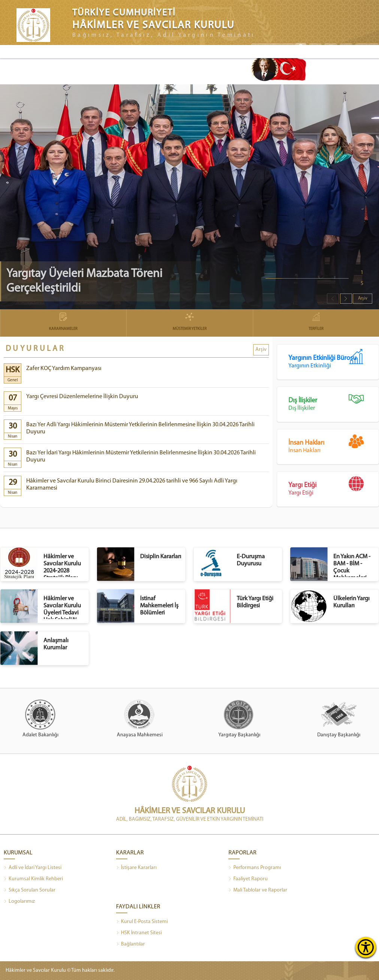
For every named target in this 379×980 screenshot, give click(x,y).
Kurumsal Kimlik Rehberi (33, 879)
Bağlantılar (131, 944)
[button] (346, 299)
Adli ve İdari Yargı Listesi (33, 868)
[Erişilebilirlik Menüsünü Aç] (366, 947)
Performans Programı (255, 868)
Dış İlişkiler (333, 401)
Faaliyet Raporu (248, 879)
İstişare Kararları (136, 868)
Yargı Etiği (333, 486)
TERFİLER (316, 322)
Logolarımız (19, 902)
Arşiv (363, 298)
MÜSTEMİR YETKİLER (189, 322)
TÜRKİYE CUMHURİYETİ (124, 13)
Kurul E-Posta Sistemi (142, 922)
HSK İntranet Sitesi (139, 933)
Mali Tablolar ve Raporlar (258, 890)
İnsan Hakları (333, 444)
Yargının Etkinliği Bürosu (333, 359)
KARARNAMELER (63, 322)
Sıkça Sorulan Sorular (30, 890)
